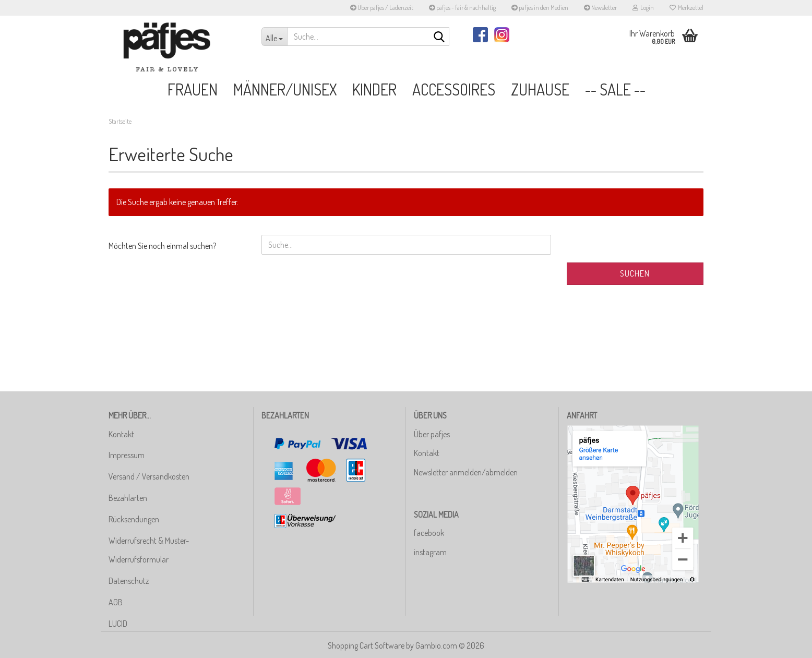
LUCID (118, 624)
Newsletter (600, 8)
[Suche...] (274, 37)
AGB (116, 602)
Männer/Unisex (285, 89)
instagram (430, 552)
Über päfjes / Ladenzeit (382, 8)
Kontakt (121, 434)
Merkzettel (686, 8)
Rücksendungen (134, 519)
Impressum (127, 455)
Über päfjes (432, 434)
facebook (429, 533)
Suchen (635, 273)
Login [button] (643, 8)
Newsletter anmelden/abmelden (466, 472)
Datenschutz (129, 581)
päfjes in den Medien (540, 8)
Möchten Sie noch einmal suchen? (162, 246)
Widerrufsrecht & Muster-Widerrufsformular (149, 550)
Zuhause (540, 89)
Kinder (374, 89)
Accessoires (454, 89)
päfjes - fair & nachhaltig (462, 8)
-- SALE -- (615, 89)
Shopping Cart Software (366, 645)
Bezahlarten (128, 498)
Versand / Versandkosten (149, 476)
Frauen (193, 89)
